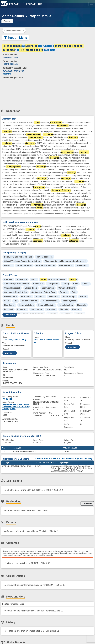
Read (10, 315)
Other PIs (7, 74)
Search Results (12, 16)
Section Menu (16, 38)
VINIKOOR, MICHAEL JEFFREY (47, 341)
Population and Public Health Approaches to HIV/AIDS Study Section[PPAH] (16, 407)
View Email (10, 353)
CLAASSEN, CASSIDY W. (15, 340)
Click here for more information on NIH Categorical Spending (64, 459)
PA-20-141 (7, 399)
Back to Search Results (14, 30)
